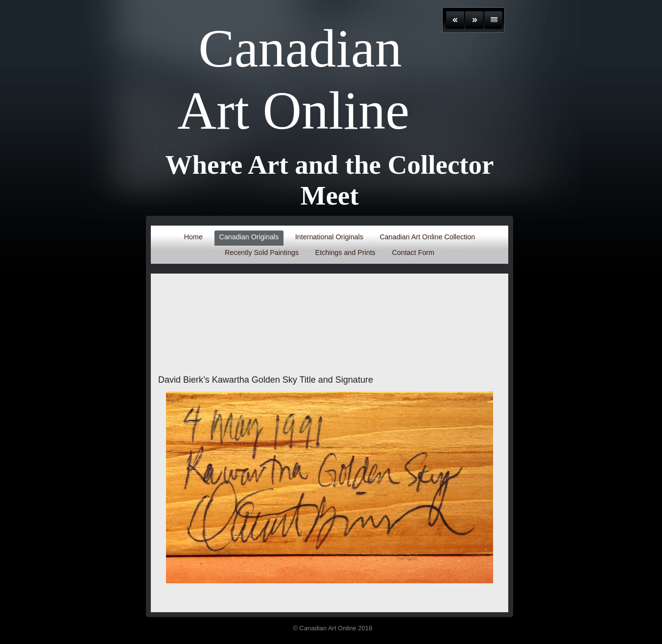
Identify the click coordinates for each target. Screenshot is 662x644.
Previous (455, 20)
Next (474, 20)
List (493, 20)
